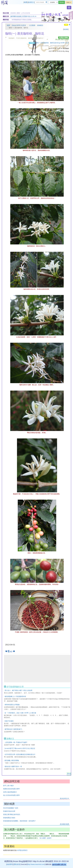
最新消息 (6, 20)
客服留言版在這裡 (9, 811)
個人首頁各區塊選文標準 (11, 795)
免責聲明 (10, 864)
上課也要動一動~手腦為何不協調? (16, 742)
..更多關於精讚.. (64, 824)
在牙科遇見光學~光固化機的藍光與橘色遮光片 (20, 754)
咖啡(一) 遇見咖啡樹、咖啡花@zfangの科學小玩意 (52, 43)
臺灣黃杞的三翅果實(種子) (13, 729)
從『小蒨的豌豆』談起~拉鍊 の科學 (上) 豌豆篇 (20, 713)
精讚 (26, 2)
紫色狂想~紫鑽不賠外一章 (13, 766)
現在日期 (6, 13)
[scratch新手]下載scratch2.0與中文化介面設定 (20, 748)
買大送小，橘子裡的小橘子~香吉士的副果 (18, 690)
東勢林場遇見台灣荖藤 (12, 705)
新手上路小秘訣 (8, 786)
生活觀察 (32, 25)
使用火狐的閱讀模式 (10, 792)
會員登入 (31, 2)
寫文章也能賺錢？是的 (11, 808)
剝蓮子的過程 (9, 721)
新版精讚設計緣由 (9, 818)
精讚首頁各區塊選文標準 (11, 789)
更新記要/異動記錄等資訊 (12, 814)
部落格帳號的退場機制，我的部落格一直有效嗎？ (20, 821)
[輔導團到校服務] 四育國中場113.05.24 (23, 16)
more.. (69, 2)
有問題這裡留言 (22, 850)
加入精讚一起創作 (46, 838)
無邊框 (66, 29)
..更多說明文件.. (64, 798)
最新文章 (6, 16)
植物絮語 (40, 25)
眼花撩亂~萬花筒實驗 (12, 760)
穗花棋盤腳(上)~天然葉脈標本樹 (15, 696)
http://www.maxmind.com (36, 864)
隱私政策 (17, 864)
